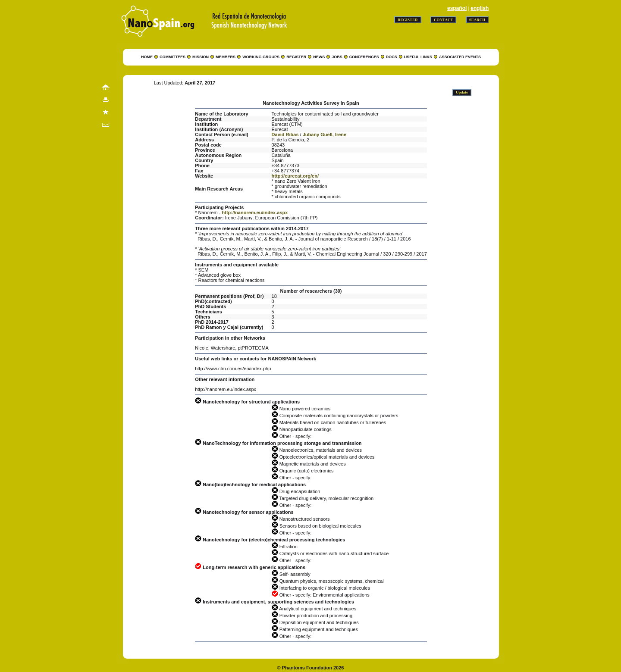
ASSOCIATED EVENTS (460, 57)
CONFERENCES (364, 57)
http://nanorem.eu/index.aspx (255, 213)
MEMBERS (226, 57)
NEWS (319, 57)
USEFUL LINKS (418, 57)
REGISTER (296, 57)
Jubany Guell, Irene (325, 134)
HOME (147, 57)
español (457, 8)
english (480, 8)
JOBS (337, 57)
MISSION (201, 57)
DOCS (392, 57)
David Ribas (285, 134)
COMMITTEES (172, 57)
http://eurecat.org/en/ (295, 176)
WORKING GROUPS (261, 57)
